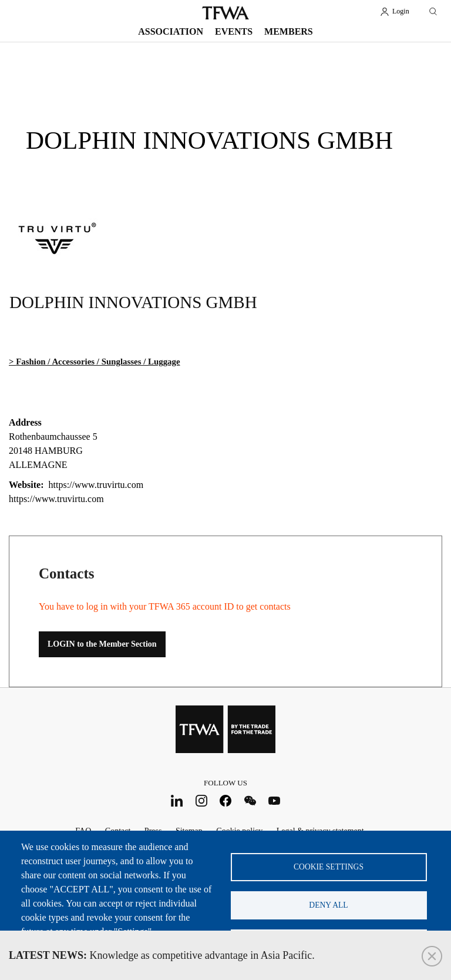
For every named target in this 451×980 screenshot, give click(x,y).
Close (432, 956)
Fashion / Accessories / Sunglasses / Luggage (98, 362)
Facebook (226, 800)
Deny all (328, 905)
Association (171, 31)
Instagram (201, 800)
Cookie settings (329, 867)
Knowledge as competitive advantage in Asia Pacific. (162, 955)
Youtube (275, 800)
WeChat (250, 800)
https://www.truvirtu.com (56, 499)
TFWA (225, 13)
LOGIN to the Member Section (102, 644)
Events (234, 31)
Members (289, 31)
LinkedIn (177, 800)
